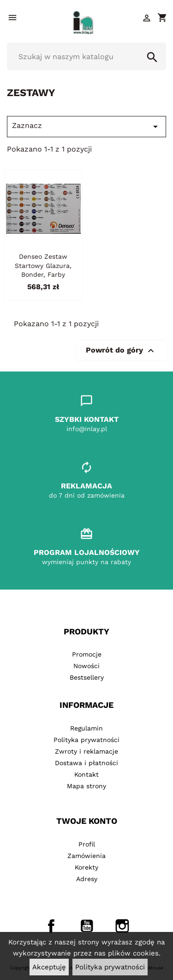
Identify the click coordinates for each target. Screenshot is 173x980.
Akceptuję (49, 967)
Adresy (87, 879)
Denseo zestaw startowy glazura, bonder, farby (43, 266)
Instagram (122, 926)
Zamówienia (86, 856)
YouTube (87, 926)
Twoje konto (87, 821)
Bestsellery (87, 677)
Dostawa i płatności (86, 763)
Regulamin (86, 728)
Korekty (86, 867)
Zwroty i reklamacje (86, 751)
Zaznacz (86, 127)
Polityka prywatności (110, 967)
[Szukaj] (86, 56)
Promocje (87, 654)
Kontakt (86, 774)
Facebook (51, 926)
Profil (87, 844)
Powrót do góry (121, 351)
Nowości (86, 666)
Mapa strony (86, 786)
